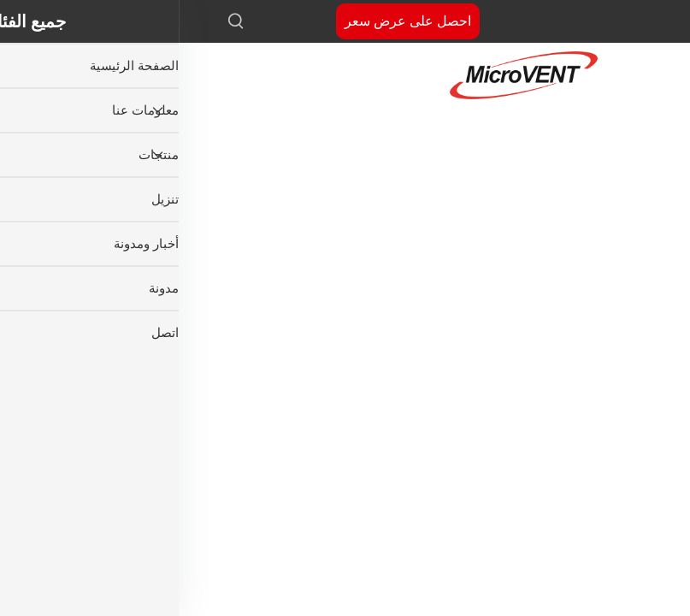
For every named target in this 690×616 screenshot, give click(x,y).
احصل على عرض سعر (229, 21)
